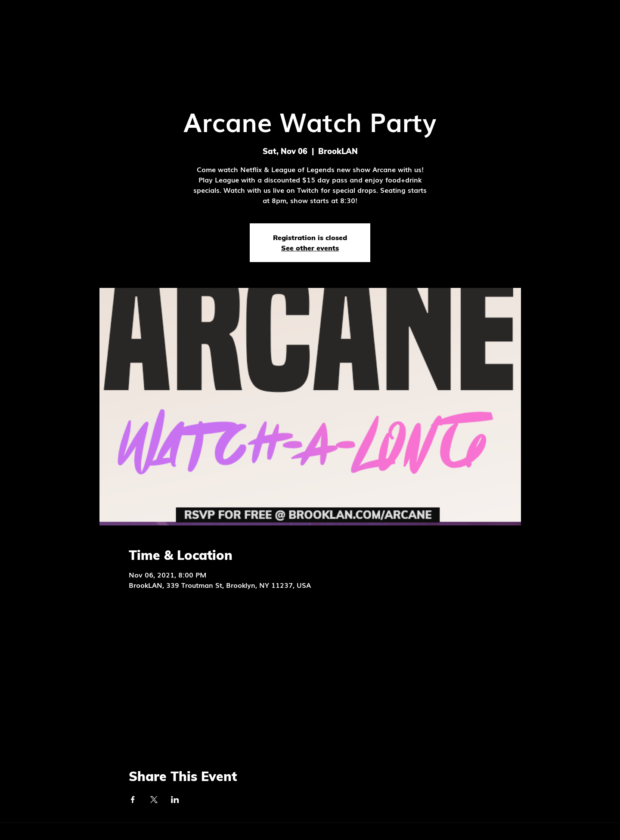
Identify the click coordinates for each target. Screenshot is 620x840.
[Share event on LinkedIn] (175, 800)
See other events (310, 248)
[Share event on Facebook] (133, 800)
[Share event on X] (154, 800)
